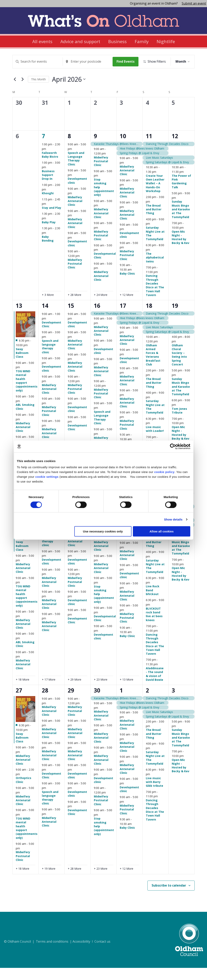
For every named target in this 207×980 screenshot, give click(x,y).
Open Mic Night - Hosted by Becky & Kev (181, 249)
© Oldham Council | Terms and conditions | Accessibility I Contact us (57, 954)
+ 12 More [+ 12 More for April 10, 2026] (127, 307)
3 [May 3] (173, 703)
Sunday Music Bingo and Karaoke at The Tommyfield (181, 221)
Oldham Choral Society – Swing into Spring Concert (179, 367)
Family (142, 41)
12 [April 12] (175, 148)
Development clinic (77, 193)
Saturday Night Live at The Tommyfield (155, 246)
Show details (173, 519)
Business (117, 41)
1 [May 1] (121, 703)
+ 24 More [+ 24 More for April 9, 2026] (101, 307)
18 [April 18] (149, 318)
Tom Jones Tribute (179, 423)
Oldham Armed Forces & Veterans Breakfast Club (153, 367)
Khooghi (48, 205)
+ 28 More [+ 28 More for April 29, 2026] (75, 881)
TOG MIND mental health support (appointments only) (27, 393)
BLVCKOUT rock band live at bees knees (154, 626)
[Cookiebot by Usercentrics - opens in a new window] (173, 446)
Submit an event (194, 3)
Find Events (127, 61)
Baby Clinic (127, 286)
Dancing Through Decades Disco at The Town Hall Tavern (155, 298)
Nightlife (166, 41)
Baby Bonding (48, 251)
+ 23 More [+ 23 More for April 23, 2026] (101, 692)
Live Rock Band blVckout (153, 602)
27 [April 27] (19, 703)
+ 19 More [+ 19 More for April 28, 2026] (49, 881)
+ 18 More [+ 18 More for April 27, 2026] (23, 881)
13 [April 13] (19, 318)
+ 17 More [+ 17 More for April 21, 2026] (49, 692)
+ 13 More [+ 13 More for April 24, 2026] (127, 692)
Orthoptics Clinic (24, 792)
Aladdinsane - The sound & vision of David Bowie (155, 686)
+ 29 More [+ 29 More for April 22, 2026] (75, 692)
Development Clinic (52, 336)
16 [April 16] (97, 318)
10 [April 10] (123, 148)
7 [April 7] (43, 148)
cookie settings (47, 477)
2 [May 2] (147, 703)
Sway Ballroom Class (22, 365)
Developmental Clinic (105, 630)
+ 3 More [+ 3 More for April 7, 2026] (48, 307)
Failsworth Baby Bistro (50, 167)
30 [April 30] (97, 703)
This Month (38, 91)
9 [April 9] (95, 148)
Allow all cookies (162, 531)
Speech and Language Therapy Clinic (76, 171)
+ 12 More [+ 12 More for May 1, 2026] (127, 881)
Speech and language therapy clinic (50, 359)
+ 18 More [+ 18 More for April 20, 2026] (23, 692)
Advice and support (80, 41)
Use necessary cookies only (103, 531)
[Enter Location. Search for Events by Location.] (89, 62)
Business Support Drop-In (48, 187)
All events (42, 41)
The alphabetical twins (155, 270)
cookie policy (164, 472)
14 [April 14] (45, 318)
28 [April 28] (45, 703)
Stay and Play (52, 220)
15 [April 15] (71, 318)
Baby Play (49, 234)
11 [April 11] (149, 148)
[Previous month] (15, 91)
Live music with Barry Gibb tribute (155, 794)
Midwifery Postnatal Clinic (75, 276)
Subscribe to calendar (169, 897)
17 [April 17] (123, 318)
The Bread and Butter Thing (154, 221)
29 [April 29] (71, 703)
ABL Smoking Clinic (25, 419)
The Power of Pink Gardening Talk (181, 194)
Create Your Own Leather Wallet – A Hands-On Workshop (155, 195)
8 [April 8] (69, 148)
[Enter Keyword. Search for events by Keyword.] (38, 62)
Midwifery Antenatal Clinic (75, 213)
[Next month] (23, 91)
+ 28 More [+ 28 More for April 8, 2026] (75, 307)
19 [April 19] (175, 318)
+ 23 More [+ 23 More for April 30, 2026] (101, 881)
